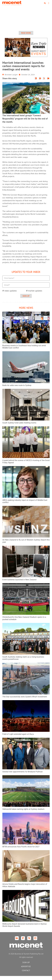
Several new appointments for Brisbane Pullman (23, 776)
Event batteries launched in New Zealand (19, 584)
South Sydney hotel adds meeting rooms (19, 427)
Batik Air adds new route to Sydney (17, 389)
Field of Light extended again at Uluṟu (18, 738)
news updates (11, 295)
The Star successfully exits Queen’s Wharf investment (25, 701)
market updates (35, 295)
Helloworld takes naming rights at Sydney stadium (23, 813)
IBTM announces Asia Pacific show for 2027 (21, 851)
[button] (45, 3)
